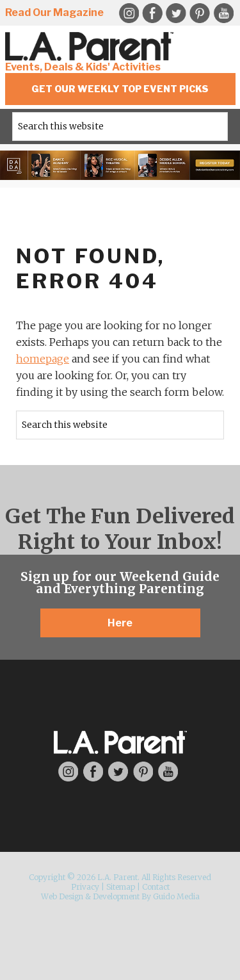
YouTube (223, 13)
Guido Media (176, 896)
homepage (43, 359)
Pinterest (200, 13)
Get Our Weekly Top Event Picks (120, 89)
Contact (156, 887)
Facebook (152, 13)
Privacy (85, 887)
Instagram (68, 772)
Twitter (176, 13)
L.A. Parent (92, 46)
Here (120, 623)
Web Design (62, 896)
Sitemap (121, 887)
